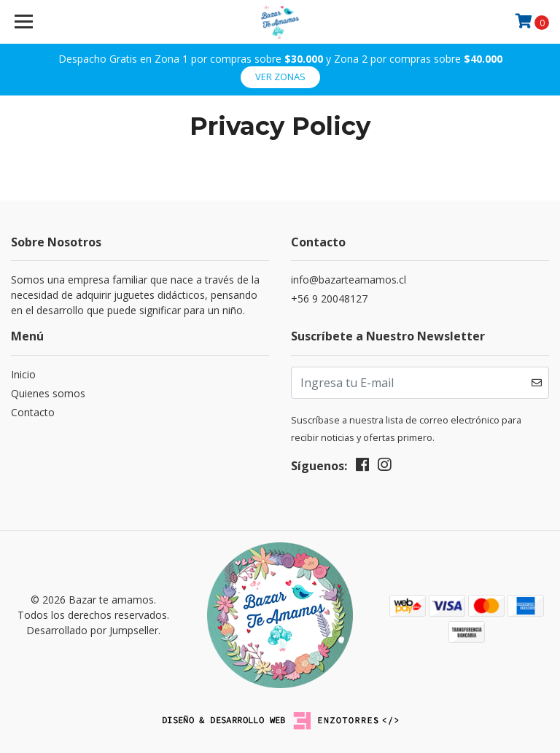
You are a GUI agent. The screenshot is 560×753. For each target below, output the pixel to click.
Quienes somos (48, 393)
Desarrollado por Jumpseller (92, 630)
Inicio (23, 374)
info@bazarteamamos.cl (349, 280)
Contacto (33, 412)
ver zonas (280, 77)
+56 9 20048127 (329, 299)
